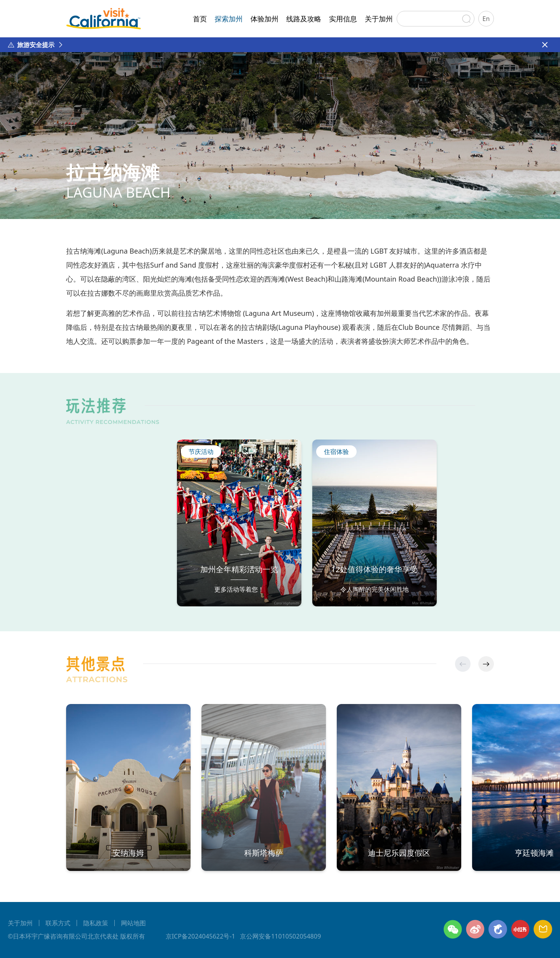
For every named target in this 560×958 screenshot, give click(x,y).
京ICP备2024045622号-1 (200, 936)
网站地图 (133, 923)
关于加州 (379, 19)
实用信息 (343, 19)
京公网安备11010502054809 (281, 936)
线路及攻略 (304, 19)
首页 (200, 19)
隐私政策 (96, 923)
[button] (486, 664)
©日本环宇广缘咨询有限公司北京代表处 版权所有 (76, 936)
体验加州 (264, 19)
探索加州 (229, 19)
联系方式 (58, 923)
